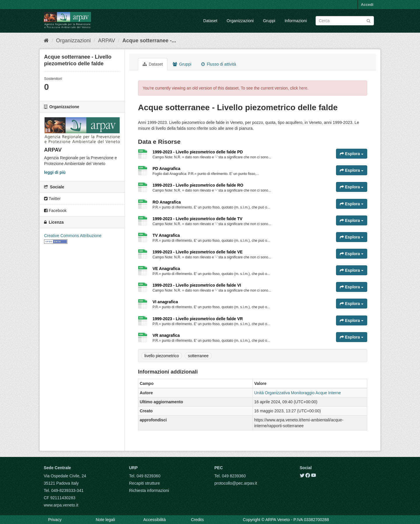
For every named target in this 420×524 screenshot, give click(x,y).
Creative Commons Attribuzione (73, 236)
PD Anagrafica (166, 169)
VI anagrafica (165, 302)
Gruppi (269, 21)
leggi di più (55, 172)
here (303, 88)
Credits (197, 520)
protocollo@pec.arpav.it (236, 483)
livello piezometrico (162, 356)
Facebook (55, 211)
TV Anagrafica (166, 235)
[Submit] (369, 20)
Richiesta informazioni (149, 490)
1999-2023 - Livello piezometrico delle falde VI (197, 285)
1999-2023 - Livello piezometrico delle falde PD (198, 152)
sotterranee (198, 356)
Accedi (367, 5)
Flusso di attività (219, 64)
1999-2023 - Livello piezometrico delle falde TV (197, 219)
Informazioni (296, 21)
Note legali (105, 520)
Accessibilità (154, 520)
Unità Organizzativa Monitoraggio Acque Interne (298, 393)
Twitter (52, 199)
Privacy (55, 520)
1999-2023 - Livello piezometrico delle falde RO (198, 185)
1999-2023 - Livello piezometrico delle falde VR (198, 319)
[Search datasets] (345, 21)
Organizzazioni (240, 21)
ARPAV (106, 41)
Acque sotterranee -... (149, 41)
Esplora (352, 154)
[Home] (46, 41)
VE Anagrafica (166, 269)
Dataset (210, 21)
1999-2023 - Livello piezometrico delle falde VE (198, 252)
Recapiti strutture (145, 483)
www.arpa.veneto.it (61, 505)
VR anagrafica (166, 335)
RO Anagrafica (167, 202)
